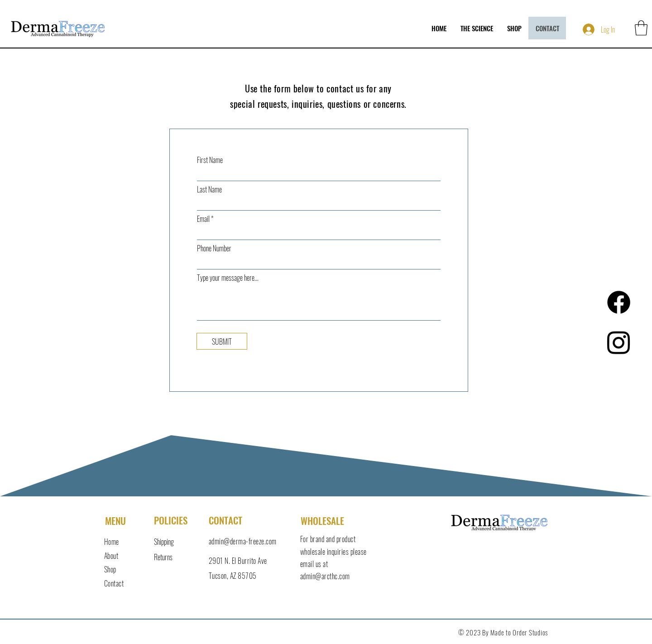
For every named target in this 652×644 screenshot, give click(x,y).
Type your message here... (228, 278)
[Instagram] (619, 342)
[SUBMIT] (222, 341)
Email (203, 219)
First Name (210, 160)
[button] (641, 28)
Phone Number (214, 248)
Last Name (209, 189)
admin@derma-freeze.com (243, 541)
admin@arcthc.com (325, 576)
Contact (114, 583)
